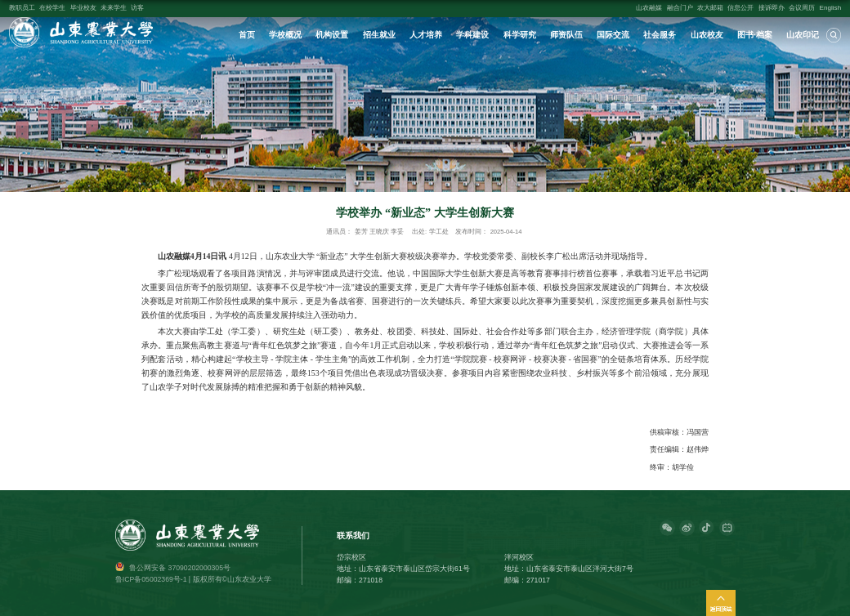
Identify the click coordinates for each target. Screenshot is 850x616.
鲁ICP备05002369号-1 (151, 579)
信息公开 (740, 8)
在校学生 (52, 8)
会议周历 (802, 8)
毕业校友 (83, 8)
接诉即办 (772, 8)
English (831, 8)
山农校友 (707, 35)
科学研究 (520, 35)
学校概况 (285, 35)
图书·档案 (755, 35)
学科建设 (472, 35)
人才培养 (426, 35)
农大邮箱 (710, 8)
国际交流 (613, 35)
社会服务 (660, 35)
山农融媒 (649, 8)
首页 (247, 35)
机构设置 (332, 35)
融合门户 (680, 8)
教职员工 (22, 8)
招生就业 (379, 35)
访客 (137, 8)
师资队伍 (566, 35)
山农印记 (803, 35)
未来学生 (114, 8)
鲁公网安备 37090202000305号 (180, 568)
